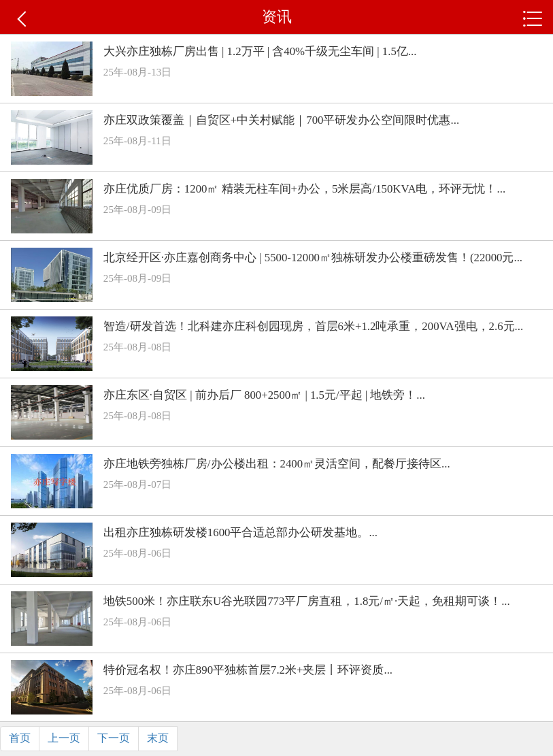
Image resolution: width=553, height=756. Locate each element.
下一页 (114, 738)
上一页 (64, 738)
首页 (20, 738)
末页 (158, 738)
